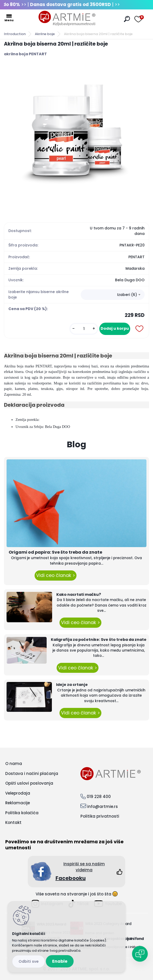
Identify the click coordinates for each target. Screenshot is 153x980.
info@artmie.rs (103, 806)
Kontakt (13, 822)
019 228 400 (99, 797)
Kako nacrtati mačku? (79, 594)
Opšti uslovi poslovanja (29, 783)
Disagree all (29, 962)
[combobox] (113, 295)
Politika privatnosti (100, 816)
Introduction (15, 34)
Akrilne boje (45, 34)
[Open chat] (140, 954)
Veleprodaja (18, 793)
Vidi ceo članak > (56, 575)
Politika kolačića (22, 813)
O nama (14, 764)
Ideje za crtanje (72, 685)
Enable (60, 961)
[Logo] (67, 18)
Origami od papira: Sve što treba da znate (55, 552)
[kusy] (84, 329)
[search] (127, 19)
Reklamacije (18, 803)
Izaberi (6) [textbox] (127, 295)
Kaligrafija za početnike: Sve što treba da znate (99, 640)
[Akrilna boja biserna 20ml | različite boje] (76, 137)
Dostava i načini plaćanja (32, 773)
